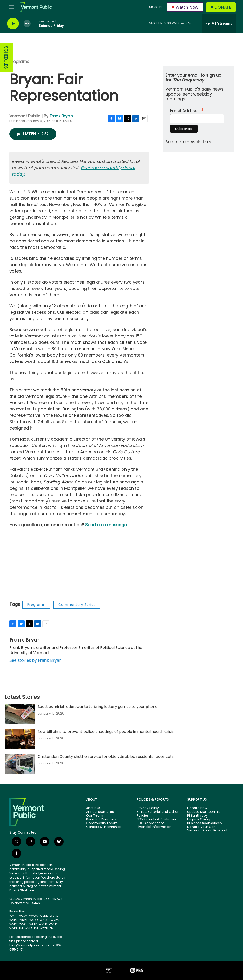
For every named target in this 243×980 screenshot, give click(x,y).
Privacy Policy (148, 808)
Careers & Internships (104, 827)
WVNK (44, 916)
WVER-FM (16, 928)
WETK (33, 924)
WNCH (44, 920)
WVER (53, 924)
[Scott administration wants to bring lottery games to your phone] (20, 714)
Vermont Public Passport (207, 831)
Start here (27, 890)
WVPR (13, 920)
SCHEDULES (6, 58)
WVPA (55, 920)
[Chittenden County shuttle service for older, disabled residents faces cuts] (20, 764)
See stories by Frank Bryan (36, 660)
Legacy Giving (199, 819)
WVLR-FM (31, 928)
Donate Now (197, 808)
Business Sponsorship (205, 823)
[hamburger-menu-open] (12, 7)
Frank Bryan (61, 116)
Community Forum (102, 823)
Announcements (100, 812)
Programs (19, 62)
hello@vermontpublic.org (28, 945)
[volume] (27, 24)
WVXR (23, 924)
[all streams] (219, 24)
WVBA (33, 916)
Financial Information (154, 827)
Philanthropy (197, 816)
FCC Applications (151, 823)
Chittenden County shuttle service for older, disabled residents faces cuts (106, 757)
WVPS (13, 924)
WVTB (43, 924)
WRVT (23, 920)
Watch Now (185, 7)
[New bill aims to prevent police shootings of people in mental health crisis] (20, 739)
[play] (13, 24)
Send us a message (106, 525)
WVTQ (54, 916)
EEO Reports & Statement (158, 819)
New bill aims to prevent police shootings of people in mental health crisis (106, 732)
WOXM (23, 916)
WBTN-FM (47, 928)
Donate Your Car (201, 827)
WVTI (13, 916)
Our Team (95, 816)
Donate (223, 7)
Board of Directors (101, 819)
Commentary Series (77, 605)
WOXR (34, 920)
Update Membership (204, 812)
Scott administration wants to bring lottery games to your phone (98, 707)
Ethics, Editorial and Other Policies (158, 814)
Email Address (187, 110)
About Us (93, 808)
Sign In (155, 7)
